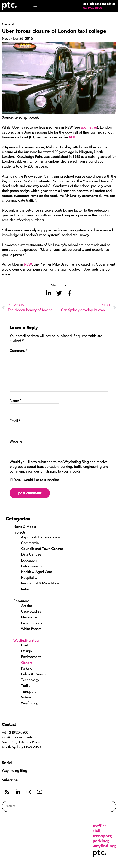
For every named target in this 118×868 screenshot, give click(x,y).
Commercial (30, 543)
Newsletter (29, 618)
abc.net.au (89, 128)
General (27, 663)
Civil (24, 646)
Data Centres (31, 555)
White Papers (31, 629)
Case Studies (31, 612)
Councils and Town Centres (42, 549)
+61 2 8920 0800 (15, 733)
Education (29, 561)
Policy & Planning (34, 675)
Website (16, 442)
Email (15, 421)
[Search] (106, 806)
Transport (28, 692)
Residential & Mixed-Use (40, 584)
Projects (20, 533)
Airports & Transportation (41, 538)
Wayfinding (30, 703)
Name (15, 401)
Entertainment (32, 566)
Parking (27, 669)
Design (26, 651)
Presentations (31, 623)
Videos (26, 698)
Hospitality (29, 578)
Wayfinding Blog (26, 641)
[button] (35, 6)
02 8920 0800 (93, 8)
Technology (30, 680)
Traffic (26, 686)
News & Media (25, 527)
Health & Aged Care (37, 572)
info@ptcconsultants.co (20, 738)
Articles (27, 606)
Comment (18, 351)
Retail (25, 590)
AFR (72, 138)
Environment (31, 657)
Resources (21, 601)
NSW (28, 265)
